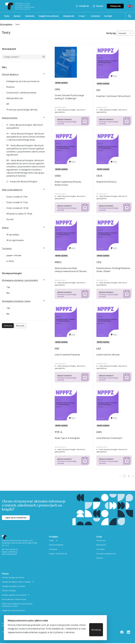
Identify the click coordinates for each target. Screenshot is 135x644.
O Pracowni (101, 540)
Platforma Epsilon (56, 545)
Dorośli (10, 219)
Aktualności (69, 16)
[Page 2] (129, 476)
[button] (130, 16)
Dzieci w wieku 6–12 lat (17, 208)
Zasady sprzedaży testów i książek (16, 582)
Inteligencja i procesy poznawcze (23, 81)
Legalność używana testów (13, 610)
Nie (8, 293)
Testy (7, 16)
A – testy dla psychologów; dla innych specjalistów (25, 126)
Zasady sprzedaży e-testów (14, 586)
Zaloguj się (115, 6)
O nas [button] (82, 16)
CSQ (99, 262)
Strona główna (6, 24)
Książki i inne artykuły (49, 16)
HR (8, 104)
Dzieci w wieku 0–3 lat (17, 197)
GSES (58, 176)
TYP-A (58, 432)
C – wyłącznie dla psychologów (22, 181)
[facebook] (122, 633)
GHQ (57, 89)
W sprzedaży (13, 235)
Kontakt (108, 16)
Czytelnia (95, 16)
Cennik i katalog (9, 591)
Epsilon (17, 16)
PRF (57, 349)
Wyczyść (20, 326)
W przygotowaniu (15, 240)
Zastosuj (8, 326)
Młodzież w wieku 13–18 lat (19, 214)
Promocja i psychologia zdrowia (22, 110)
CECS (99, 176)
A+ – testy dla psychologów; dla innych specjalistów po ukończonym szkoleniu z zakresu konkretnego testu (26, 137)
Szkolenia (30, 16)
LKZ (99, 349)
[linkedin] (128, 633)
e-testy (10, 261)
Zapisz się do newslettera (16, 518)
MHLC (58, 262)
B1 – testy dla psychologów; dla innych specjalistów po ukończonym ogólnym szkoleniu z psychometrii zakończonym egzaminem (26, 150)
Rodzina (10, 87)
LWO (99, 432)
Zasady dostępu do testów (13, 577)
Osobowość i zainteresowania (21, 93)
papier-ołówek (14, 255)
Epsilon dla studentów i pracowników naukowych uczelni (17, 605)
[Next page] (133, 476)
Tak (8, 287)
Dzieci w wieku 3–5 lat (17, 202)
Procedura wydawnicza (106, 554)
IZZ (98, 90)
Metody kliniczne (15, 98)
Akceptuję (96, 630)
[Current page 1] (124, 476)
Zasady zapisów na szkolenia (14, 595)
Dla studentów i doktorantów (14, 599)
